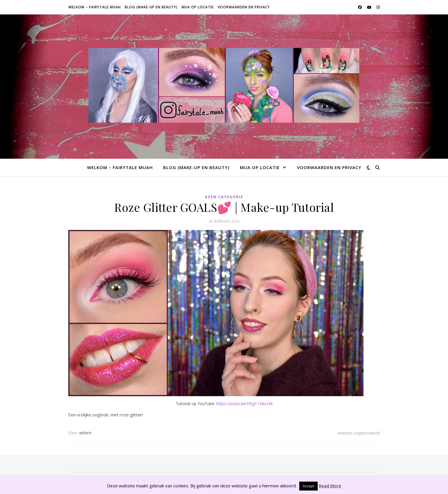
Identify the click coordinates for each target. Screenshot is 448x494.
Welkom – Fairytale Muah (95, 7)
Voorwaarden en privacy (244, 7)
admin (85, 433)
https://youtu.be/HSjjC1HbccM (244, 404)
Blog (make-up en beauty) (151, 7)
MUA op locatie (198, 7)
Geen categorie (224, 197)
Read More (330, 486)
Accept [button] (308, 486)
